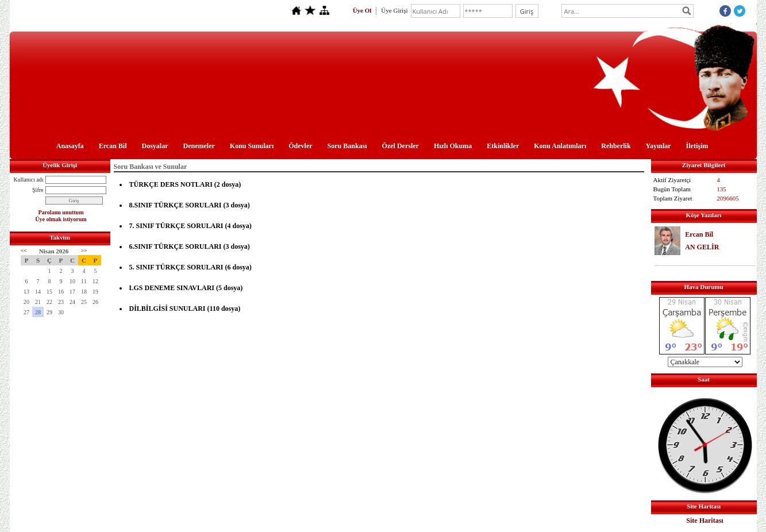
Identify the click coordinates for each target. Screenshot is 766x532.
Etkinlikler (503, 146)
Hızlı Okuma (453, 146)
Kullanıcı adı (29, 180)
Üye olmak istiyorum (61, 219)
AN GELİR (702, 247)
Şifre (38, 190)
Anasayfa (70, 146)
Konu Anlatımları (560, 146)
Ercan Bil (113, 146)
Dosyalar (155, 146)
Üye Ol (362, 10)
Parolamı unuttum (61, 212)
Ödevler (300, 146)
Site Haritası (705, 521)
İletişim (697, 146)
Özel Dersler (401, 146)
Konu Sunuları (252, 146)
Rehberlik (616, 146)
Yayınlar (659, 146)
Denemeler (199, 146)
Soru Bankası (347, 146)
